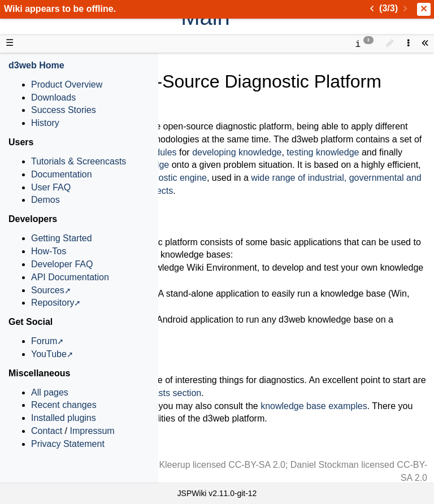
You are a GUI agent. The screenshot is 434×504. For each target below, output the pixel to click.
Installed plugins (64, 418)
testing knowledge (323, 152)
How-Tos (49, 251)
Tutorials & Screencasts (79, 161)
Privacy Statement (68, 444)
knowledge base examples (314, 406)
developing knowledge (237, 152)
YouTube (49, 354)
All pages (50, 392)
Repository (53, 303)
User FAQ (51, 187)
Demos (45, 200)
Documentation (62, 174)
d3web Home (36, 65)
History (45, 123)
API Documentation (70, 277)
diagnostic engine (172, 178)
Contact (47, 431)
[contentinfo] (364, 43)
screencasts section (162, 393)
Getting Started (62, 238)
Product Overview (67, 84)
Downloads (53, 97)
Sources (48, 290)
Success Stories (64, 110)
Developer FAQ (62, 264)
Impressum (92, 431)
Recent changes (64, 405)
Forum (44, 341)
